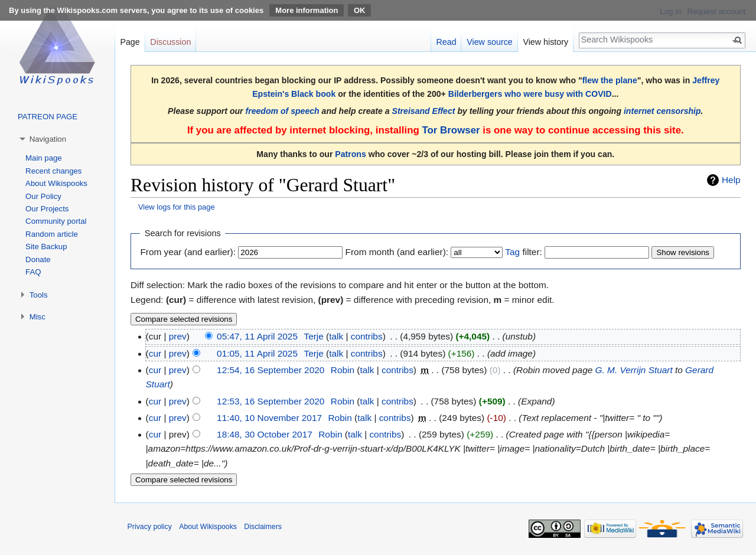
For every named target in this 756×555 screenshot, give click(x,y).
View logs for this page (177, 207)
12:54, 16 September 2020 (271, 370)
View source (490, 42)
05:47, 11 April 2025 (257, 336)
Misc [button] (38, 317)
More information (307, 10)
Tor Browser (451, 130)
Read (446, 42)
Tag (512, 252)
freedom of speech (283, 111)
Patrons (350, 154)
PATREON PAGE (48, 117)
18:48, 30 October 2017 (265, 434)
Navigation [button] (48, 139)
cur (155, 353)
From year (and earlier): (188, 252)
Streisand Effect (424, 111)
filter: (523, 252)
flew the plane (610, 80)
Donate (38, 259)
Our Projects (47, 209)
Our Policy (43, 196)
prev (178, 336)
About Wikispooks (56, 183)
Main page (44, 158)
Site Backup (46, 247)
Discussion (170, 42)
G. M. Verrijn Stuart (634, 370)
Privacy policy (150, 527)
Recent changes (53, 171)
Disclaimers (263, 527)
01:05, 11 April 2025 (257, 353)
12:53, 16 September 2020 (271, 401)
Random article (52, 234)
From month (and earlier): (397, 252)
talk (336, 336)
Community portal (56, 221)
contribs (367, 336)
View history (545, 42)
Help (731, 180)
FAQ (33, 272)
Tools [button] (39, 295)
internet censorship (662, 111)
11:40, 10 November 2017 (269, 418)
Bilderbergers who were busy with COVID (530, 94)
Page (130, 42)
